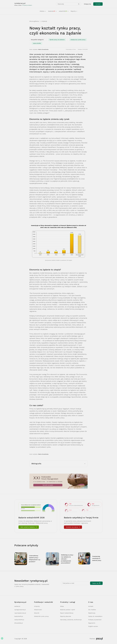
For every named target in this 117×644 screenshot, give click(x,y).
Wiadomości (38, 610)
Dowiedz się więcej (73, 527)
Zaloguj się (87, 4)
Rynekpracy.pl (20, 602)
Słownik (37, 613)
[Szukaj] (79, 4)
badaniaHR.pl (19, 616)
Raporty (74, 11)
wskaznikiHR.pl (19, 620)
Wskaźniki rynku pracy (41, 616)
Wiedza (43, 11)
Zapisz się (96, 583)
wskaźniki (64, 11)
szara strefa (37, 43)
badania (52, 11)
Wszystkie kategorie (37, 40)
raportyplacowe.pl (20, 613)
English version (93, 626)
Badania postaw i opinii (68, 610)
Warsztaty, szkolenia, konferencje (71, 620)
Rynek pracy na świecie (57, 40)
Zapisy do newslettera (95, 616)
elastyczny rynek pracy (78, 40)
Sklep (62, 606)
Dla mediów (92, 610)
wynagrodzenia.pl (20, 610)
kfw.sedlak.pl (19, 623)
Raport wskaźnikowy (67, 613)
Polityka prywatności (95, 620)
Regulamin (92, 623)
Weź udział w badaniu (29, 527)
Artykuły (44, 21)
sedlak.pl (17, 606)
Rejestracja (92, 613)
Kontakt (98, 4)
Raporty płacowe (66, 616)
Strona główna (34, 21)
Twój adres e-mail (68, 583)
